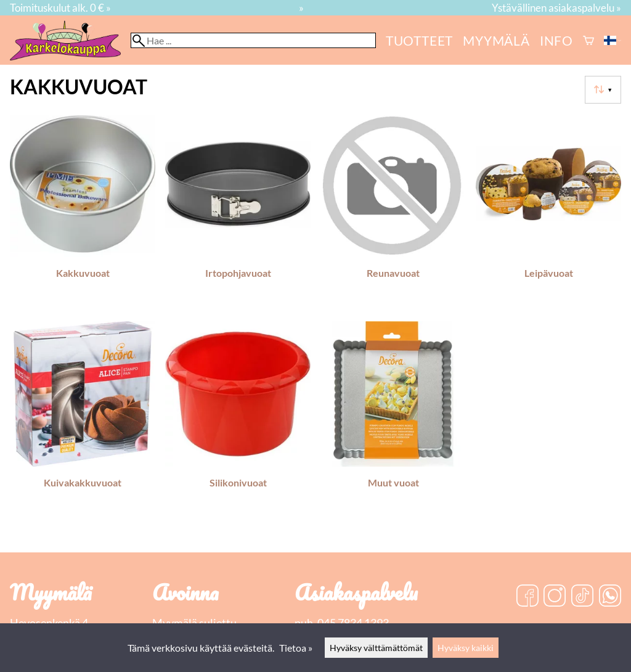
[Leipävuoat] (548, 211)
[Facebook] (527, 597)
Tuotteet (419, 40)
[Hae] (253, 40)
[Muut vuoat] (393, 421)
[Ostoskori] (588, 40)
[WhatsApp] (610, 597)
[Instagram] (555, 597)
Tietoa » (296, 648)
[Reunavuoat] (393, 211)
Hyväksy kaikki (466, 648)
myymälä (496, 40)
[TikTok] (582, 597)
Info (556, 40)
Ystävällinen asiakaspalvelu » (556, 8)
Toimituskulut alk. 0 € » (60, 8)
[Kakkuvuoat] (83, 211)
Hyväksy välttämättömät (376, 648)
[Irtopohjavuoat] (238, 211)
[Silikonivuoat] (238, 421)
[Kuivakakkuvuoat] (83, 421)
